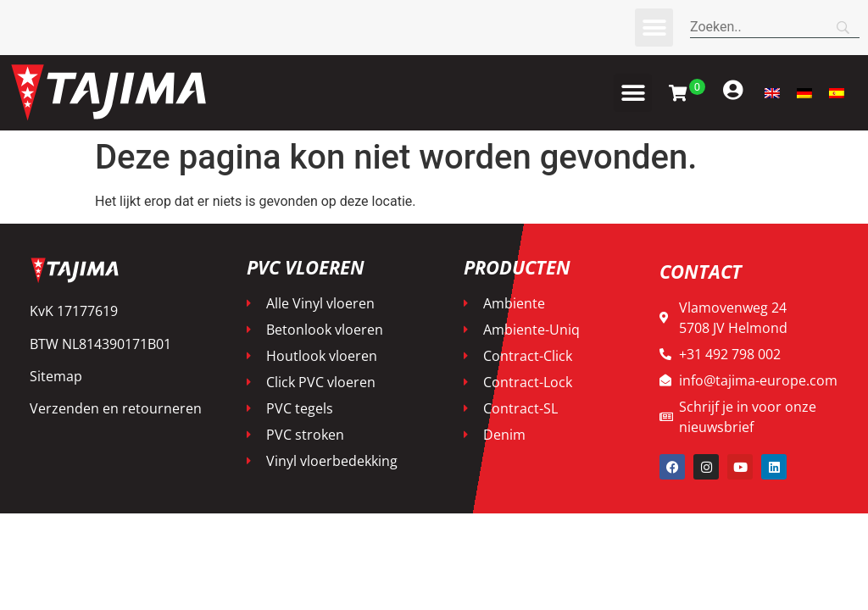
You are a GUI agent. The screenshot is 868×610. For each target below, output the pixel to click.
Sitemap (56, 376)
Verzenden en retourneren (116, 408)
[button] (654, 28)
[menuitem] (772, 93)
